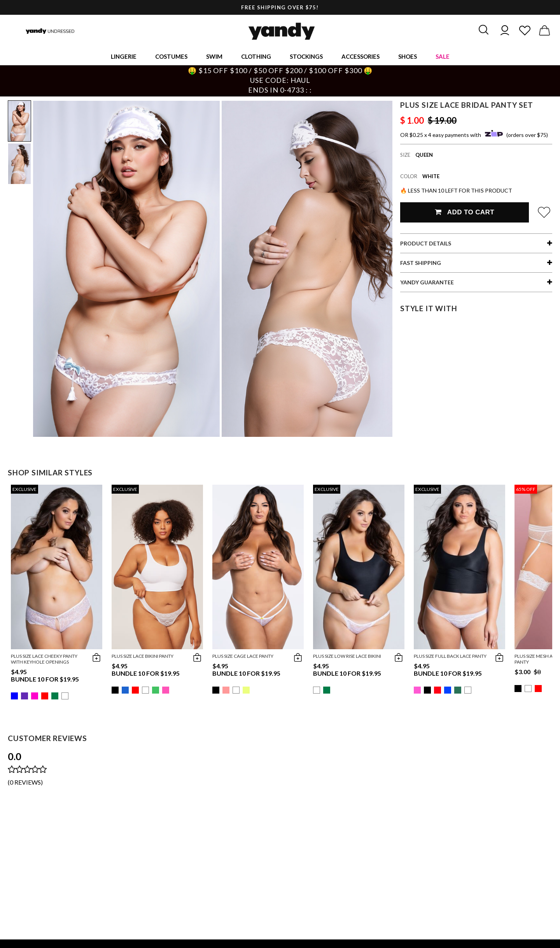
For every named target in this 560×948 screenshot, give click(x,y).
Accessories (360, 56)
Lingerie (124, 56)
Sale (443, 56)
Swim (214, 56)
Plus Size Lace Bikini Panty (143, 656)
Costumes (171, 56)
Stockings (306, 56)
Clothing (256, 56)
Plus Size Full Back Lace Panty (450, 656)
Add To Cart (465, 212)
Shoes (408, 56)
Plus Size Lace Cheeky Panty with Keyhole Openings (44, 659)
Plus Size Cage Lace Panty (243, 656)
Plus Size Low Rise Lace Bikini (347, 656)
